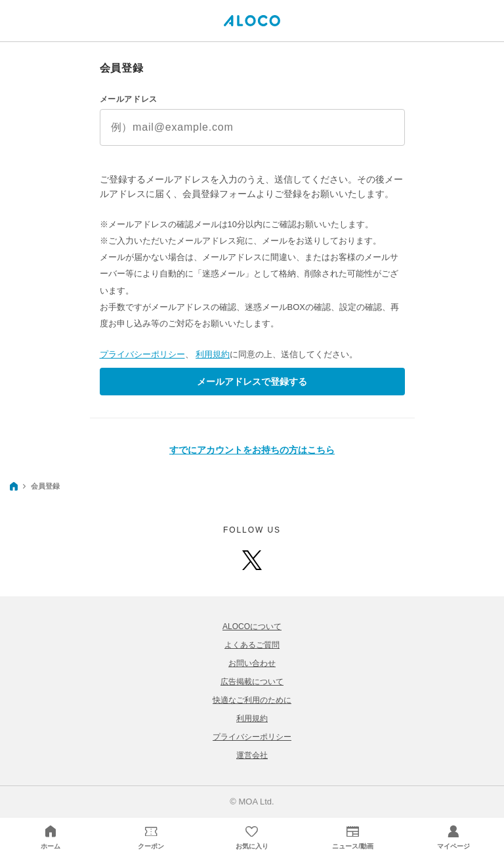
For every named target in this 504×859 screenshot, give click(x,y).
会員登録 (45, 486)
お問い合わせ (252, 663)
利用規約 (213, 354)
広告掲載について (252, 682)
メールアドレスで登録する (252, 382)
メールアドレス (129, 99)
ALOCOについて (252, 627)
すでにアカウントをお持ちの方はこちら (252, 450)
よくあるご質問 (252, 645)
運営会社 (252, 755)
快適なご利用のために (252, 700)
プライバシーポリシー (142, 354)
